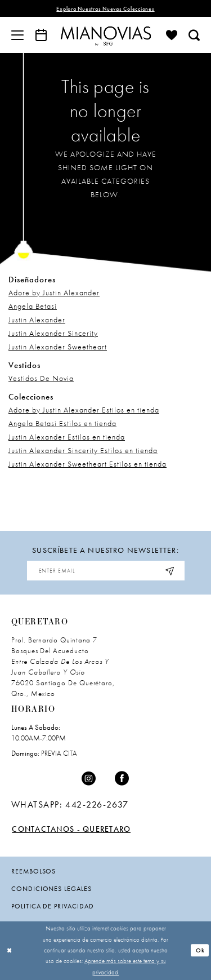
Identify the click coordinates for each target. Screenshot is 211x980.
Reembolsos (33, 871)
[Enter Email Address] (106, 571)
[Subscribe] (170, 571)
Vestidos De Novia (41, 378)
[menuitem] (17, 35)
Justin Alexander (37, 320)
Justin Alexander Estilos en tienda (67, 437)
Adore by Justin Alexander (54, 292)
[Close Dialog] (10, 950)
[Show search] (194, 35)
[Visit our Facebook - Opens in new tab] (122, 779)
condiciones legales (51, 889)
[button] (17, 35)
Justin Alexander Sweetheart (58, 347)
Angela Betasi (33, 306)
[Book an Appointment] (41, 35)
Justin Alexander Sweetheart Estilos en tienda (87, 464)
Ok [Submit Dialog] (200, 950)
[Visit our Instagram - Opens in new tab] (89, 779)
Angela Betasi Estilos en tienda (62, 423)
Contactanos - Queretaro (71, 829)
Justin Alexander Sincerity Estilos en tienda (83, 450)
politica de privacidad (53, 906)
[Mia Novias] (106, 35)
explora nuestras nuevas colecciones (105, 9)
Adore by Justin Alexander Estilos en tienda (84, 410)
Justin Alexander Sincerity (53, 333)
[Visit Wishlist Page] (172, 35)
